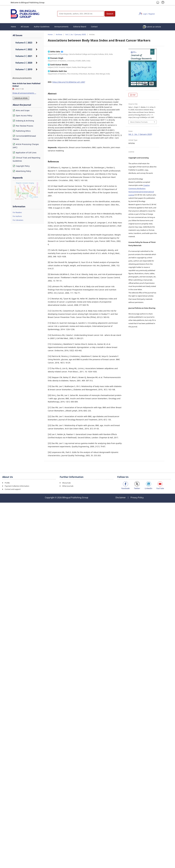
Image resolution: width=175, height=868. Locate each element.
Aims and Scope (21, 110)
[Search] (81, 14)
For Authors (17, 216)
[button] (110, 14)
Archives (59, 34)
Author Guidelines (42, 27)
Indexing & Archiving (23, 121)
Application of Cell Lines (25, 153)
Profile (7, 483)
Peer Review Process (23, 126)
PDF (134, 95)
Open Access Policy (22, 116)
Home (13, 27)
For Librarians (18, 220)
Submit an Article (153, 27)
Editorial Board (80, 27)
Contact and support (13, 489)
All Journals (66, 483)
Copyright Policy (21, 166)
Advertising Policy (22, 171)
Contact (94, 27)
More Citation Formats (139, 122)
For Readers (17, 212)
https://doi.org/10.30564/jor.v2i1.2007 (69, 82)
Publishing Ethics (22, 131)
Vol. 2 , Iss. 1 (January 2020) (76, 34)
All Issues (25, 27)
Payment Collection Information (17, 486)
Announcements (61, 27)
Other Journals (68, 486)
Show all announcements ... (24, 93)
